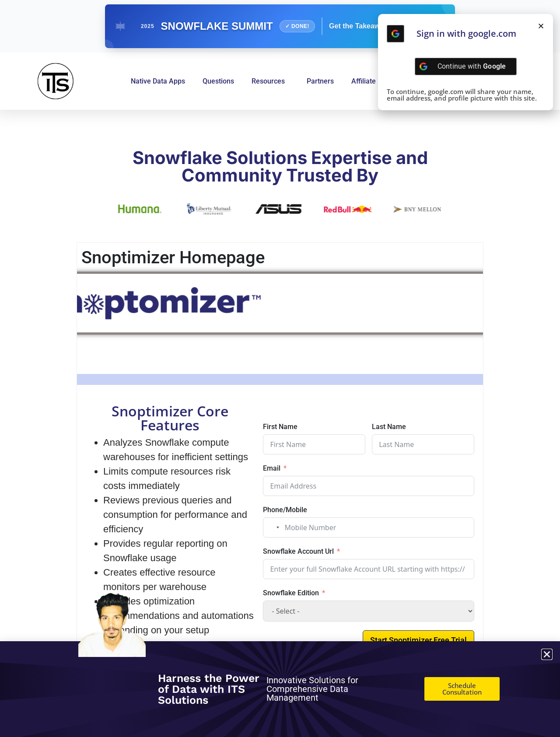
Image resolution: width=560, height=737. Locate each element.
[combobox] (273, 527)
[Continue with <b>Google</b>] (395, 34)
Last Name (389, 427)
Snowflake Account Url (298, 551)
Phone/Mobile (285, 510)
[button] (541, 26)
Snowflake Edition (291, 593)
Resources (270, 81)
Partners (320, 81)
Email (272, 468)
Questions (218, 81)
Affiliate (364, 81)
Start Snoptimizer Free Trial (418, 640)
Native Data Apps (158, 81)
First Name (280, 427)
